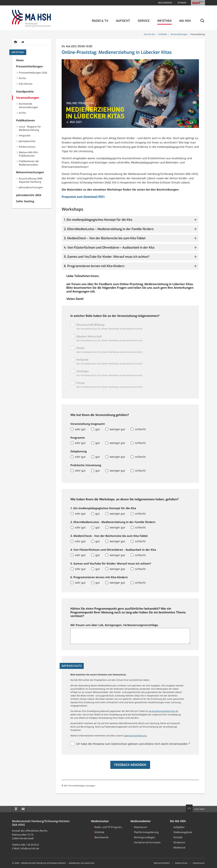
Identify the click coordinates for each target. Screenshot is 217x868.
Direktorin (178, 842)
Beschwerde (165, 3)
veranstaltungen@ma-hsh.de (163, 711)
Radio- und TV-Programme (108, 827)
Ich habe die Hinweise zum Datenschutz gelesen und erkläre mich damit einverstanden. (133, 744)
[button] (130, 220)
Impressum (139, 827)
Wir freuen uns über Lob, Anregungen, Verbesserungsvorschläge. (115, 625)
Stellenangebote (181, 832)
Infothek (18, 52)
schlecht (140, 429)
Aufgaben (177, 827)
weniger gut (117, 429)
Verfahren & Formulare (146, 842)
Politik (109, 350)
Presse (109, 385)
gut (98, 429)
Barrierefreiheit (162, 863)
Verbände (109, 362)
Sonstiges (109, 373)
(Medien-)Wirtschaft (109, 339)
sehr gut (80, 429)
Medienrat (178, 848)
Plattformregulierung (145, 832)
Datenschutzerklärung (135, 736)
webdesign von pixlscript (82, 863)
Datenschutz (181, 863)
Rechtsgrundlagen (143, 837)
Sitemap (182, 3)
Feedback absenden (130, 765)
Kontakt (176, 837)
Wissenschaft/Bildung (109, 327)
